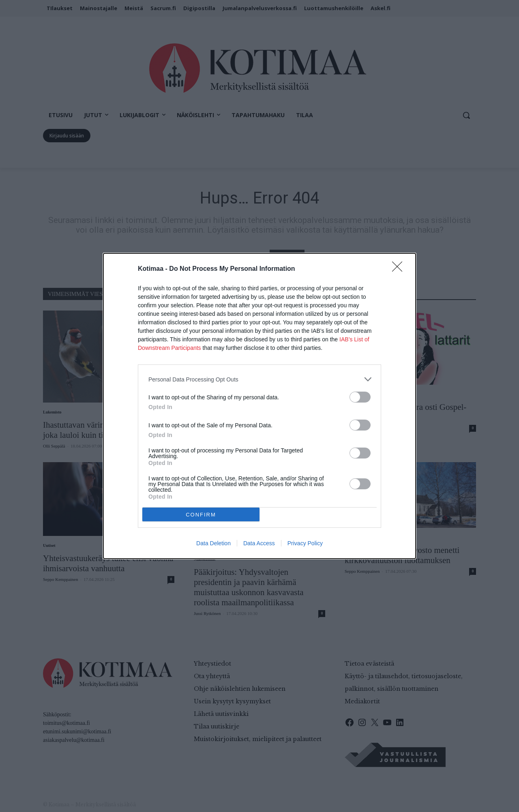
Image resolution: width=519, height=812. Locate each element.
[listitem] (259, 379)
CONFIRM (201, 514)
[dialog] (259, 406)
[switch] (360, 397)
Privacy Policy (305, 543)
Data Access (259, 543)
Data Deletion (213, 543)
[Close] (400, 269)
